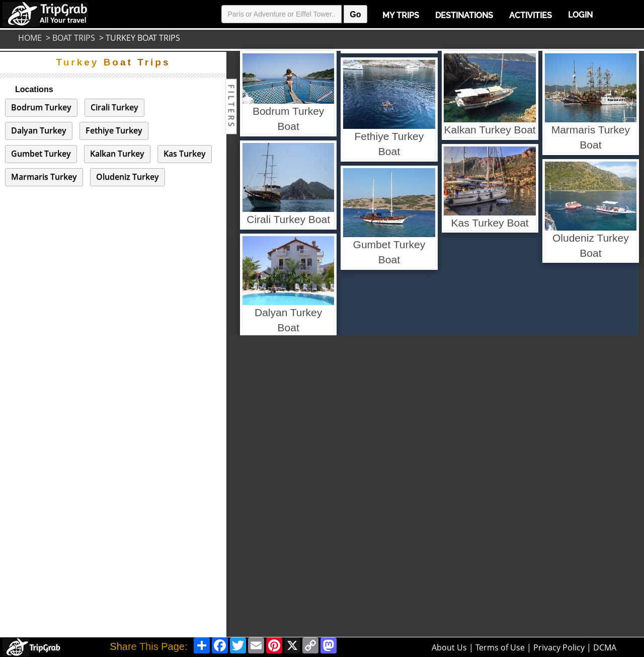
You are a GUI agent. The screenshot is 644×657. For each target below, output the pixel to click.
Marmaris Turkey (44, 177)
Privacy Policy (559, 647)
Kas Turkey (185, 154)
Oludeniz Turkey (128, 177)
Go (355, 14)
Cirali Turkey (114, 107)
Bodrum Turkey (41, 107)
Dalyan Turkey (39, 130)
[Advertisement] (275, 486)
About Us (449, 647)
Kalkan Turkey (117, 154)
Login (580, 15)
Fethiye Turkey (114, 130)
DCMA (605, 647)
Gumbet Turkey (41, 154)
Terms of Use (500, 647)
